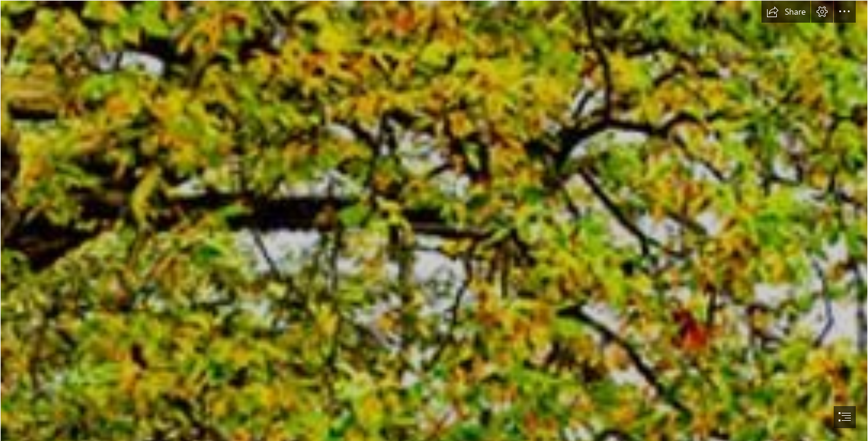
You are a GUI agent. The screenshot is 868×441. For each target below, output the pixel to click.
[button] (786, 12)
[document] (434, 221)
